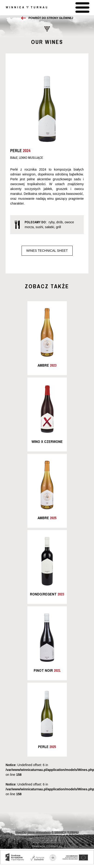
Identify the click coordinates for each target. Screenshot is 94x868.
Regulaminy (47, 838)
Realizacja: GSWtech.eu (47, 846)
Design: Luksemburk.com (47, 842)
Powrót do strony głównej (51, 18)
